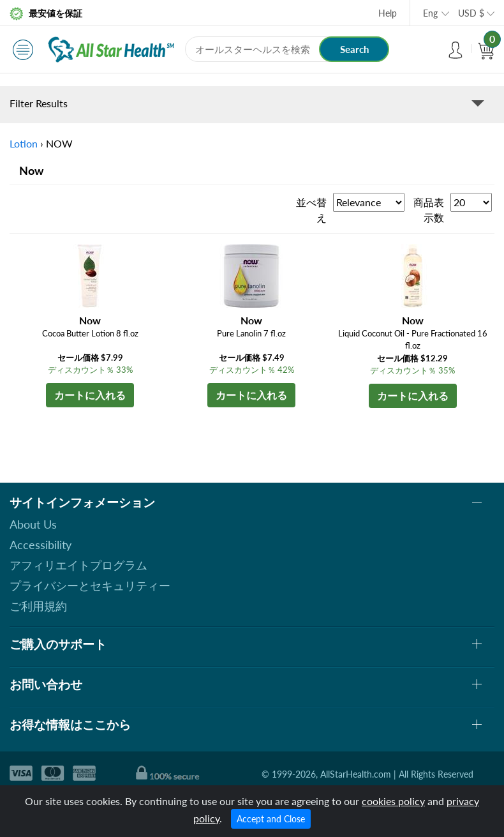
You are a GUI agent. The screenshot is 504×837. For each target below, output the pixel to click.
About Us (33, 524)
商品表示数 (429, 210)
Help (388, 13)
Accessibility (41, 545)
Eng (430, 13)
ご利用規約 (38, 606)
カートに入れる (90, 395)
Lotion (24, 143)
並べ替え (311, 210)
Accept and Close (271, 819)
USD (471, 13)
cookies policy (393, 801)
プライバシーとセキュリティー (90, 585)
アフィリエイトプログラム (78, 565)
